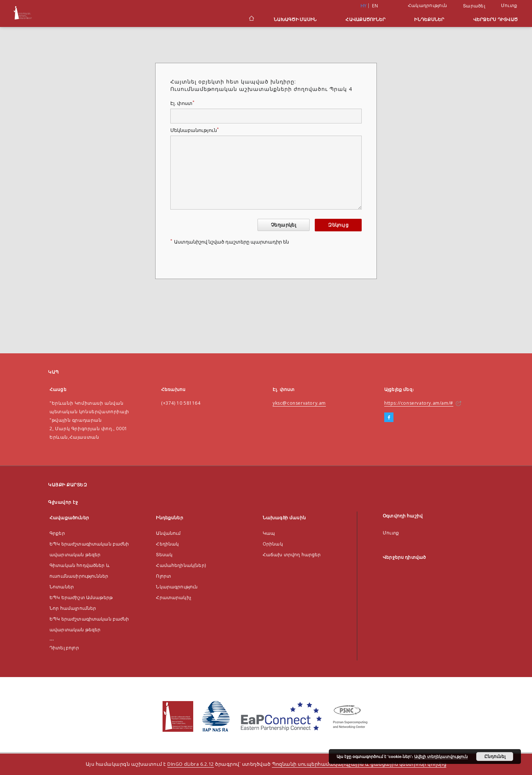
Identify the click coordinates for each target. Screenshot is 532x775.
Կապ (269, 533)
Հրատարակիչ (174, 597)
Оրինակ (273, 544)
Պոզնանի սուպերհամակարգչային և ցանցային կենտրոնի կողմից (359, 764)
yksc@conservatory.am (299, 403)
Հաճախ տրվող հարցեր (292, 555)
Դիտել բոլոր (64, 648)
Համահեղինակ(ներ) (181, 565)
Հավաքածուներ (365, 19)
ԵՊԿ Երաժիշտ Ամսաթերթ (81, 597)
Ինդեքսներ (429, 19)
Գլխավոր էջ (63, 502)
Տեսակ (164, 555)
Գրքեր (57, 533)
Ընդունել (495, 757)
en (375, 6)
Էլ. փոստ (182, 103)
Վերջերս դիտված (496, 19)
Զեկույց (338, 225)
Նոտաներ (62, 587)
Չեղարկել (284, 225)
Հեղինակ (167, 544)
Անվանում (168, 533)
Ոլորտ (163, 576)
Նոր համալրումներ (73, 608)
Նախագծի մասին (295, 19)
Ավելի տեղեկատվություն (441, 757)
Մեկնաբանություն (195, 130)
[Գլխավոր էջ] (251, 19)
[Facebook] (389, 418)
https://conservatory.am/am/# (419, 403)
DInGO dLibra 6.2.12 (191, 764)
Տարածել (474, 6)
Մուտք (509, 5)
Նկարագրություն (177, 587)
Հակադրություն (427, 5)
